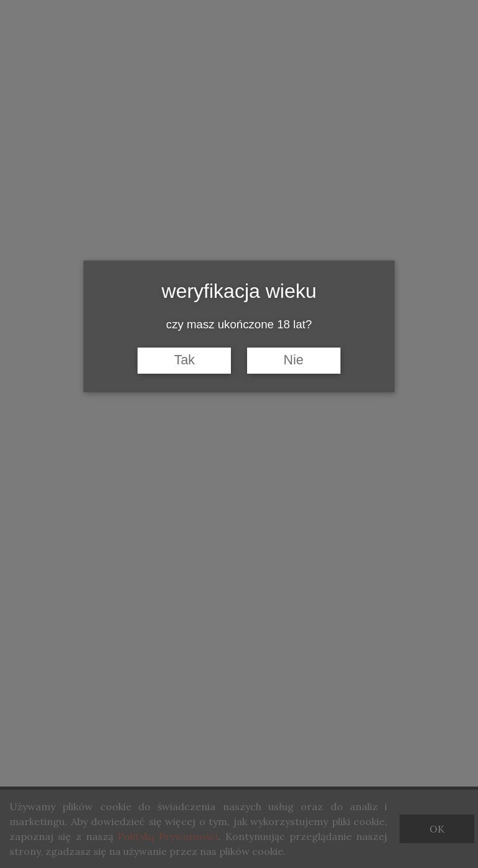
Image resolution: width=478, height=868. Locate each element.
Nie (294, 360)
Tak (185, 360)
